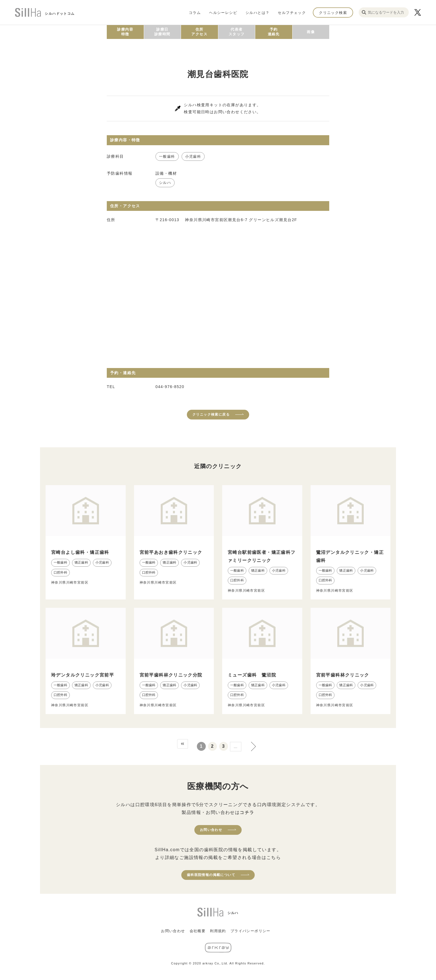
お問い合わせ (211, 830)
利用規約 (218, 931)
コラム (195, 12)
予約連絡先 (274, 32)
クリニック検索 (333, 12)
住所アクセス (199, 32)
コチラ (247, 812)
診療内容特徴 (125, 32)
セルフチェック (292, 12)
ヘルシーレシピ (223, 12)
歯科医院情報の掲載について (211, 875)
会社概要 (198, 931)
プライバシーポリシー (251, 931)
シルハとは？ (257, 12)
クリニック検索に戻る (211, 414)
